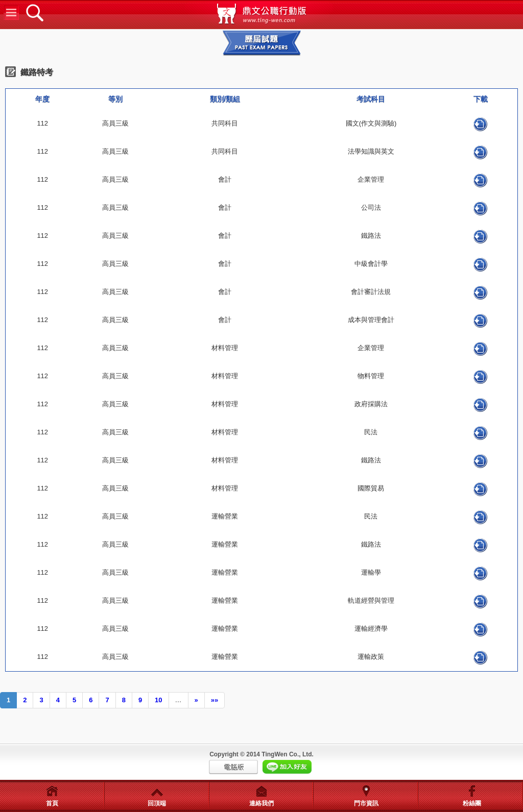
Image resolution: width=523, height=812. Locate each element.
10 (158, 700)
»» (215, 700)
